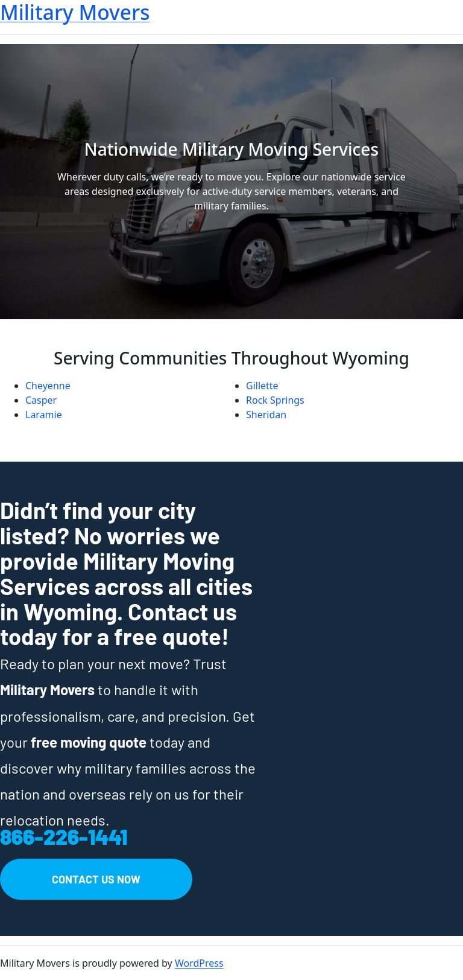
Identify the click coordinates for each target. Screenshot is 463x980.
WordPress (199, 963)
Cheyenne (48, 386)
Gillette (262, 386)
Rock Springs (275, 400)
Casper (41, 400)
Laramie (44, 415)
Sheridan (266, 415)
